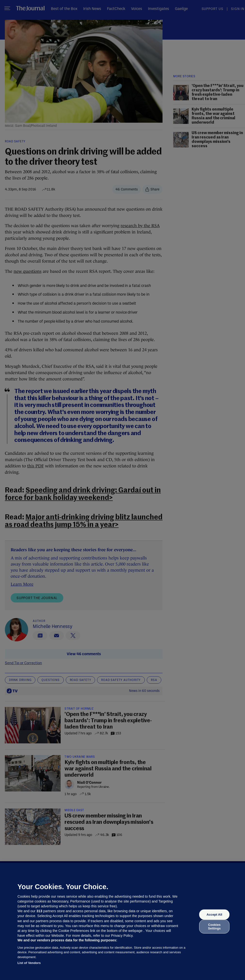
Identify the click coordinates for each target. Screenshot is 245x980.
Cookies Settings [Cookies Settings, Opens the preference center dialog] (214, 926)
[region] (122, 921)
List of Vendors (29, 963)
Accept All (214, 915)
